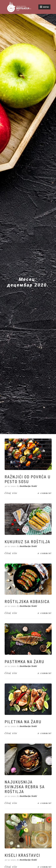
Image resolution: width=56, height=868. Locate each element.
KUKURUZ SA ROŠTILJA (27, 542)
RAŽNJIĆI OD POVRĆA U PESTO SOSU (28, 479)
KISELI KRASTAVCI (22, 855)
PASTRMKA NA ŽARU (24, 662)
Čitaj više (11, 493)
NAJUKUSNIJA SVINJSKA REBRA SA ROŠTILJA (25, 787)
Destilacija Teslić (28, 486)
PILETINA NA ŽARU (23, 722)
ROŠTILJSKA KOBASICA (27, 601)
